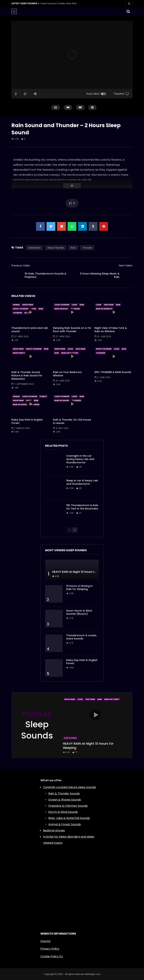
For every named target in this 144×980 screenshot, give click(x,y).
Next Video (126, 266)
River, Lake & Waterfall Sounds (69, 818)
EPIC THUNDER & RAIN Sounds (113, 372)
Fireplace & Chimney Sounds (68, 806)
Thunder (87, 248)
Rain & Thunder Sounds (64, 793)
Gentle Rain (34, 248)
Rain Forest (19, 353)
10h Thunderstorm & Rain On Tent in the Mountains (82, 507)
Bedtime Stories (54, 830)
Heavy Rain (28, 305)
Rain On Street (112, 699)
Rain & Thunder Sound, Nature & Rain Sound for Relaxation (27, 375)
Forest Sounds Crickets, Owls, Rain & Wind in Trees (60, 3)
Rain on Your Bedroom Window (67, 374)
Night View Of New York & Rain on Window (111, 330)
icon (30, 312)
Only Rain (109, 305)
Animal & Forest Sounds (65, 824)
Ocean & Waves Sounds (65, 800)
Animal (16, 305)
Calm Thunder (62, 305)
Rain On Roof (61, 309)
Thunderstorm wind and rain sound (30, 330)
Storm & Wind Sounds (63, 812)
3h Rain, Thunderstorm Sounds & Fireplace (45, 275)
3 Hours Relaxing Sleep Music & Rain (100, 275)
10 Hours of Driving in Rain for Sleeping (79, 588)
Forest (43, 396)
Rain (73, 248)
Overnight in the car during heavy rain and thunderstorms (80, 459)
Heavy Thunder (56, 248)
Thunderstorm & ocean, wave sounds (81, 637)
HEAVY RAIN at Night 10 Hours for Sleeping (81, 572)
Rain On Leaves (20, 405)
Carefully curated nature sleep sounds (69, 787)
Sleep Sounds (70, 738)
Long (33, 309)
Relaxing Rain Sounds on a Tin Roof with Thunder (72, 330)
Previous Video (21, 266)
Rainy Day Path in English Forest (27, 421)
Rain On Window (104, 309)
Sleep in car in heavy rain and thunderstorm (82, 482)
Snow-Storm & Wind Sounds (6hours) (79, 612)
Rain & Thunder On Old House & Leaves (72, 421)
